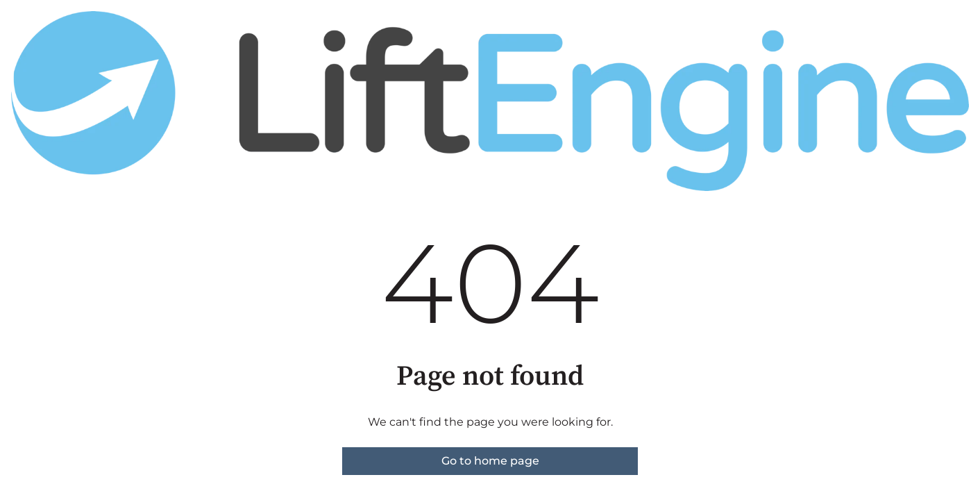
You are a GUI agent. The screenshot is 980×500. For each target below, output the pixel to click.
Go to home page (490, 461)
